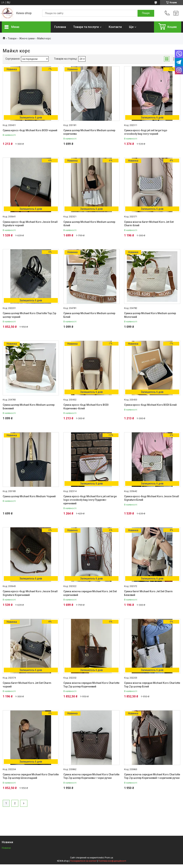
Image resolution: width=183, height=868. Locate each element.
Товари (12, 38)
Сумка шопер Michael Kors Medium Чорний (29, 496)
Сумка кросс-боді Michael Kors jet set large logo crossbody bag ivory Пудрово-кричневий (90, 500)
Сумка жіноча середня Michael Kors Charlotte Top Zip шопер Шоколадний (31, 776)
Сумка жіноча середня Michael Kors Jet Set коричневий (90, 593)
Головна (60, 27)
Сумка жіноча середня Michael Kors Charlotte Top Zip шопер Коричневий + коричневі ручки (152, 776)
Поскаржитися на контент (83, 861)
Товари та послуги (86, 27)
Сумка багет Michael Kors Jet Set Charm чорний (27, 685)
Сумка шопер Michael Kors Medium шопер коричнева (89, 132)
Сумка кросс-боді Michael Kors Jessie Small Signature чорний (30, 224)
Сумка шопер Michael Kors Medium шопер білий (89, 224)
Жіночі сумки (27, 38)
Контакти (115, 27)
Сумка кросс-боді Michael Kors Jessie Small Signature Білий (152, 498)
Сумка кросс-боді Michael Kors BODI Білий (150, 405)
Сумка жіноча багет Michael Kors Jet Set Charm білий (149, 224)
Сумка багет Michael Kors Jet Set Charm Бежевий (148, 593)
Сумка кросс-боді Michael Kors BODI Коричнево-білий (86, 407)
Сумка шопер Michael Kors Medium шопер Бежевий (29, 407)
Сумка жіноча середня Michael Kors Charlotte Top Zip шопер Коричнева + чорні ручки (91, 776)
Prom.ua (109, 858)
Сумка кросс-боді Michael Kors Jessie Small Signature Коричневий (30, 593)
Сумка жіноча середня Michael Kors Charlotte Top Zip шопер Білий (152, 685)
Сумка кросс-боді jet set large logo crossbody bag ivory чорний (146, 132)
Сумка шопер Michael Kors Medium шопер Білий (89, 315)
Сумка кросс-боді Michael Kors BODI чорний (30, 130)
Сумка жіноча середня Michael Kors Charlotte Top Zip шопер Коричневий (91, 685)
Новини (6, 848)
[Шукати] (146, 13)
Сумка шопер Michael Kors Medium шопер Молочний (150, 315)
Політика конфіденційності (112, 861)
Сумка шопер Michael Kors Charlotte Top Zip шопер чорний (29, 315)
